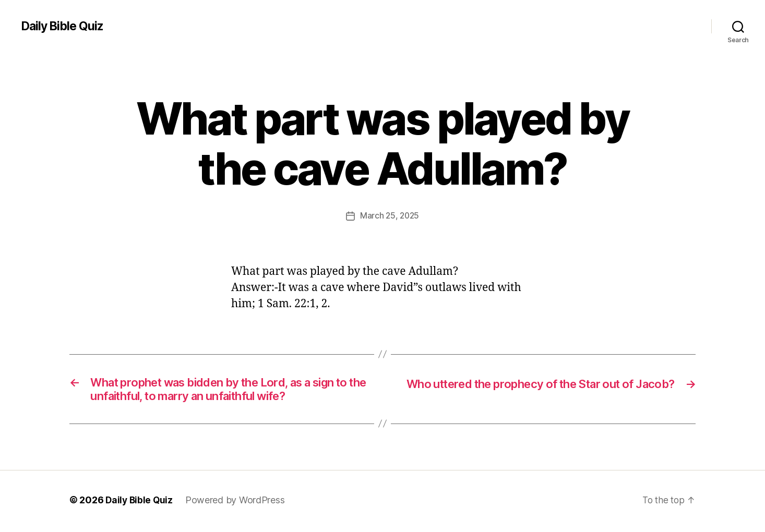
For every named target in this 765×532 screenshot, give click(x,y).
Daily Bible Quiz (64, 26)
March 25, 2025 (390, 215)
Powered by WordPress (237, 503)
